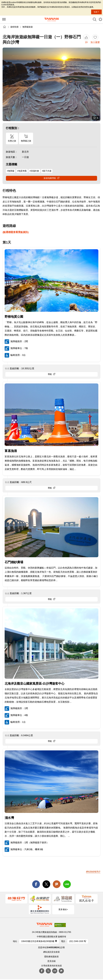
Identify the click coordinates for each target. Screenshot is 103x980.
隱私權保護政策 (51, 957)
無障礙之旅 (26, 141)
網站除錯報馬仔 (93, 872)
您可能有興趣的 (100, 19)
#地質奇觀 (22, 171)
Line (55, 971)
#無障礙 (11, 171)
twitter (46, 884)
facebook (36, 884)
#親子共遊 (47, 171)
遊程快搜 (14, 27)
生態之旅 (12, 141)
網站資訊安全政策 (51, 952)
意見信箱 (51, 961)
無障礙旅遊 (28, 27)
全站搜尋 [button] (95, 19)
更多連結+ (63, 909)
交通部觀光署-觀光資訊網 (51, 19)
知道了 (96, 12)
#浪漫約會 (34, 171)
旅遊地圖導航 (50, 178)
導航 (50, 374)
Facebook (42, 971)
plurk (61, 971)
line (67, 884)
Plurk (57, 884)
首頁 (5, 27)
